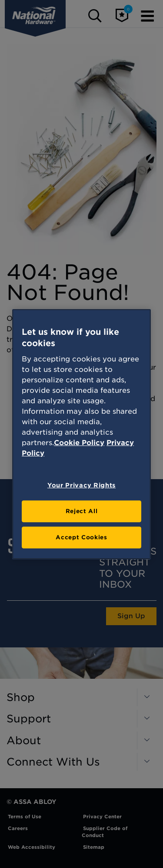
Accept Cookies (81, 537)
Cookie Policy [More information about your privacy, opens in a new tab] (79, 443)
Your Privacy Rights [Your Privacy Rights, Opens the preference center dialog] (81, 485)
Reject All (82, 511)
